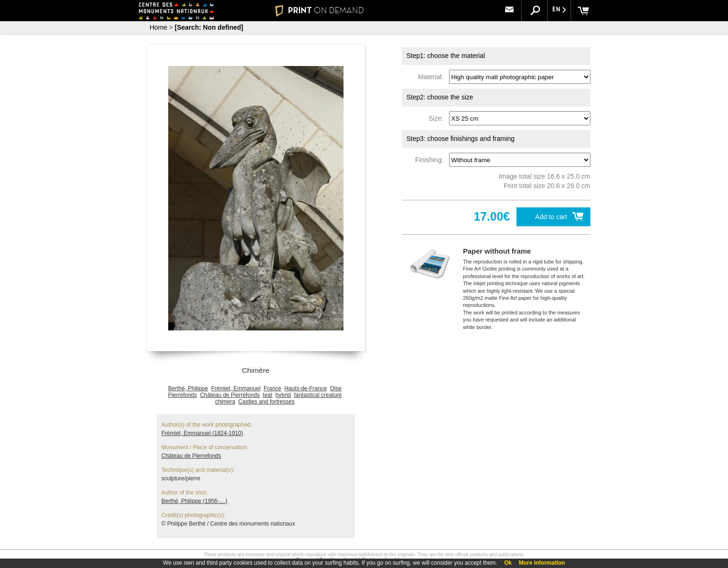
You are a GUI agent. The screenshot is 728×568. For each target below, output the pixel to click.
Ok (508, 563)
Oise (336, 388)
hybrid (283, 395)
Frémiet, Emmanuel (236, 388)
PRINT (319, 10)
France (273, 388)
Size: (438, 118)
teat (268, 395)
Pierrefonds (182, 395)
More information (542, 563)
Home (159, 27)
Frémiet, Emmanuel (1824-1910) (202, 433)
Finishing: (431, 160)
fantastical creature (318, 395)
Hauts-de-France (306, 388)
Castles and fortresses (266, 402)
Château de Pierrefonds (230, 395)
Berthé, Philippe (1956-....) (195, 501)
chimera (225, 402)
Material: (432, 77)
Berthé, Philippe (188, 388)
